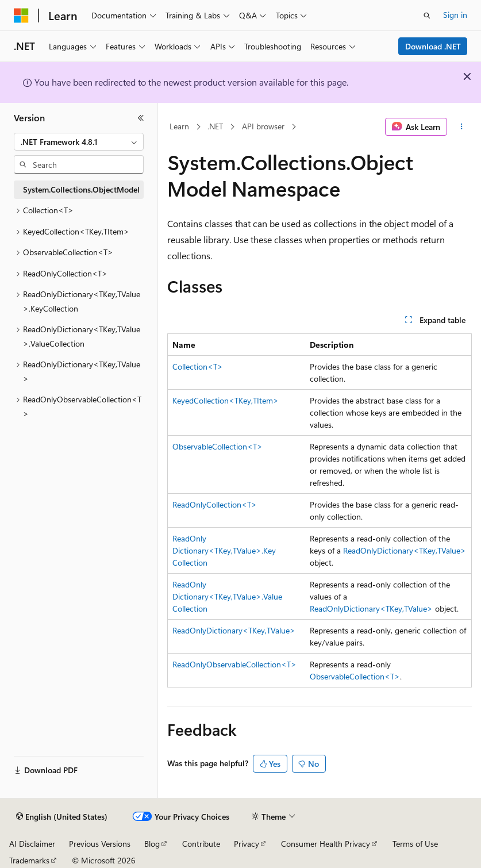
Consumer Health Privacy (326, 844)
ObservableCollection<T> (218, 446)
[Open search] (427, 16)
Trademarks (29, 860)
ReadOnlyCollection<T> (215, 504)
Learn (179, 126)
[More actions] (462, 127)
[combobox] (79, 142)
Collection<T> (198, 366)
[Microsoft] (21, 16)
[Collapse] (141, 118)
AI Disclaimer (32, 844)
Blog (152, 844)
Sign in (455, 15)
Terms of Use (415, 844)
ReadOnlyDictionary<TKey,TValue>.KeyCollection (224, 550)
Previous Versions (100, 844)
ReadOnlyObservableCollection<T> (234, 664)
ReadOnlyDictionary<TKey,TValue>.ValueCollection (227, 596)
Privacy (247, 844)
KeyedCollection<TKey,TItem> (226, 400)
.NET (215, 126)
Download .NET (433, 46)
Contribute (201, 844)
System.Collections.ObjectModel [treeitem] (81, 189)
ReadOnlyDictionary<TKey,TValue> (405, 550)
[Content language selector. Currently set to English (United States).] (62, 817)
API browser (263, 126)
